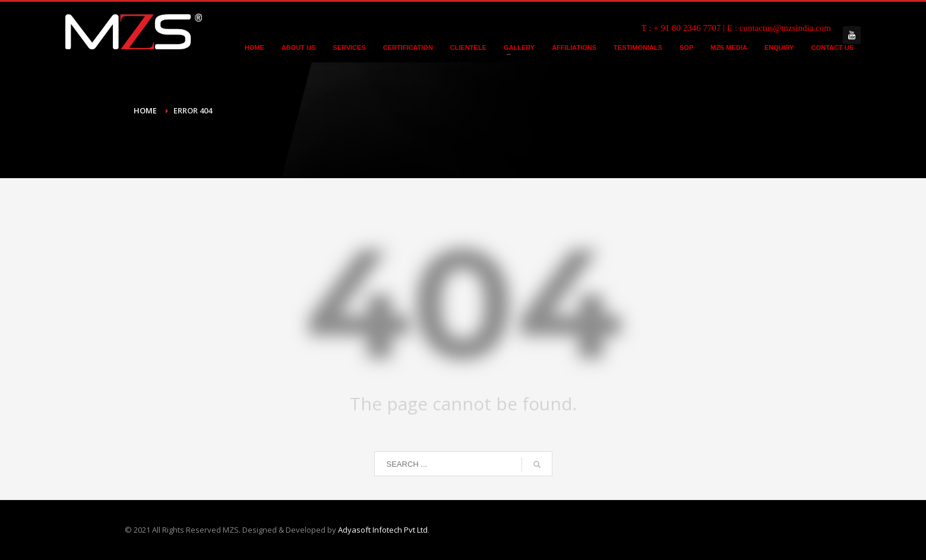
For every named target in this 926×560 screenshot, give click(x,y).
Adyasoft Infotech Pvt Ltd (383, 530)
